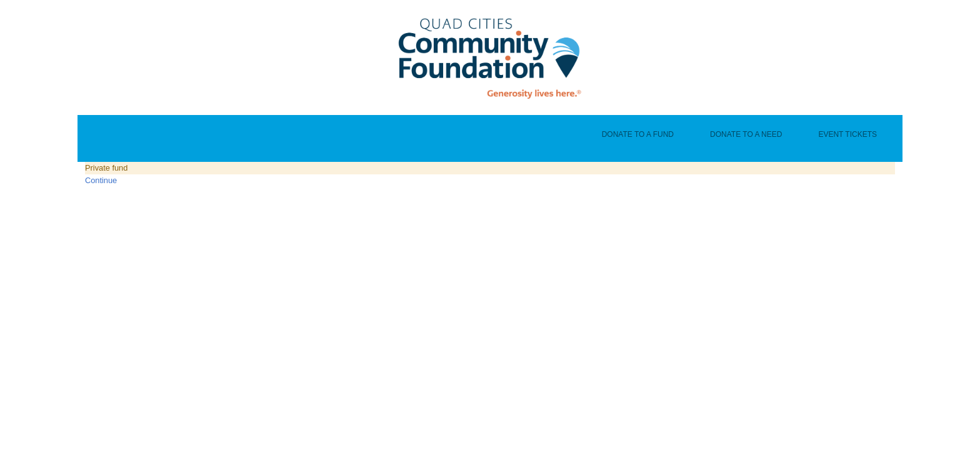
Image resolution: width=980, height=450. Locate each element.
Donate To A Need (746, 134)
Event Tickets (847, 134)
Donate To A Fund (638, 134)
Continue (101, 180)
